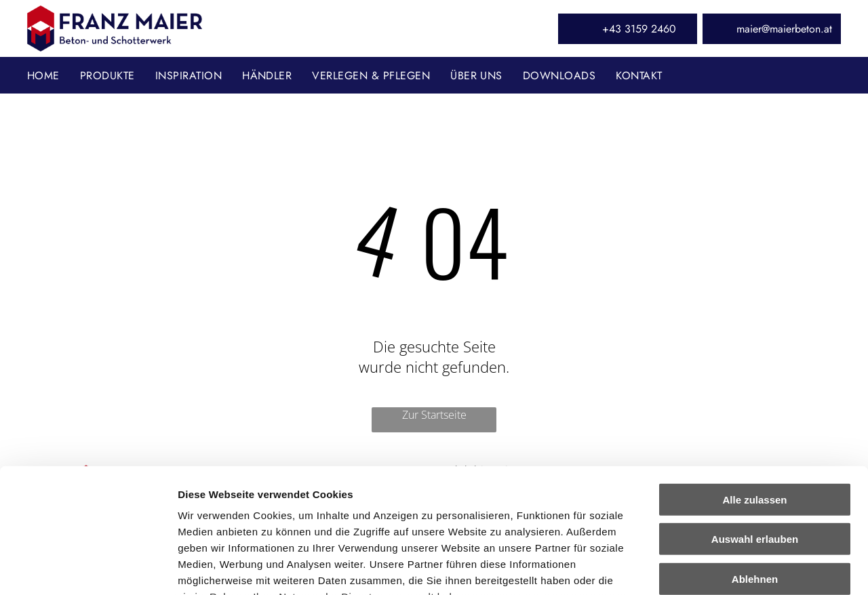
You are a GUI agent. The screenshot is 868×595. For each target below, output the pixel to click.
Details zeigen (721, 568)
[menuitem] (54, 75)
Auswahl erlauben (755, 425)
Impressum (333, 515)
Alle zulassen (754, 385)
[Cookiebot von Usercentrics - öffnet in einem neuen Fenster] (88, 569)
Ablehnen (755, 465)
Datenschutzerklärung (235, 515)
